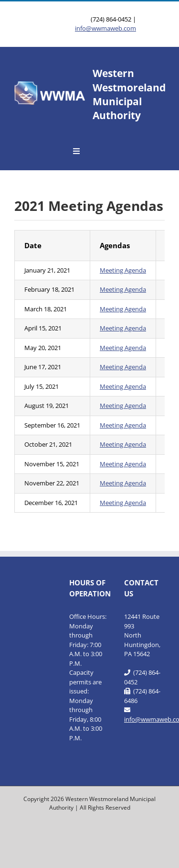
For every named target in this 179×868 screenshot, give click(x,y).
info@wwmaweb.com (105, 28)
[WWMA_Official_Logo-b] (50, 84)
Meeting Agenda (123, 270)
